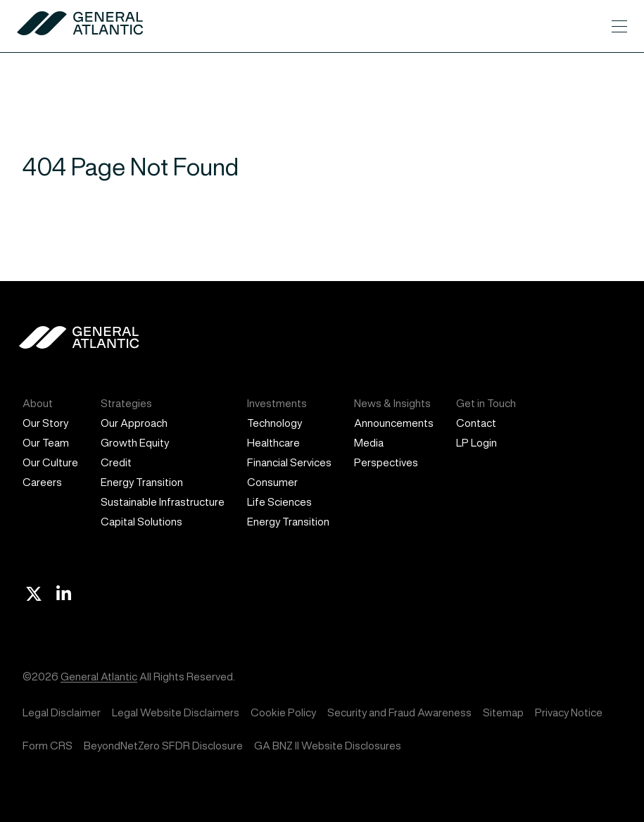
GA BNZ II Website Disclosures (328, 746)
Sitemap (503, 712)
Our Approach (134, 423)
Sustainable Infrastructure (163, 502)
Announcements (394, 423)
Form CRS (48, 746)
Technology (274, 423)
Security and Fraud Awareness (399, 712)
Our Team (46, 443)
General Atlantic (99, 677)
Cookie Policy (283, 712)
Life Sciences (279, 502)
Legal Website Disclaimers (176, 712)
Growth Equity (135, 443)
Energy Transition (142, 482)
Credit (116, 462)
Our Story (45, 423)
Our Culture (50, 462)
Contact (476, 423)
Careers (42, 482)
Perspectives (386, 462)
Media (369, 443)
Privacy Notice (569, 712)
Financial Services (289, 462)
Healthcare (273, 443)
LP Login (476, 443)
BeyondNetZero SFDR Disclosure (163, 746)
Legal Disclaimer (62, 712)
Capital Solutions (141, 522)
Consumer (272, 482)
